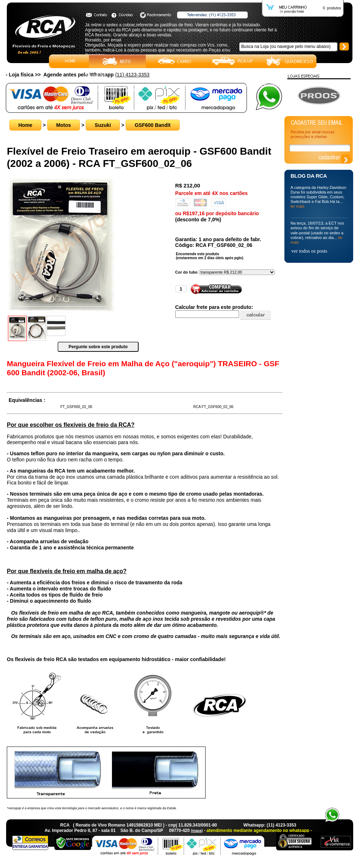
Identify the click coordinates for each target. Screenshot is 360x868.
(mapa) (197, 831)
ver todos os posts (309, 251)
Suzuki (103, 125)
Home (25, 125)
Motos (64, 125)
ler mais (298, 206)
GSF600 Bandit (153, 125)
